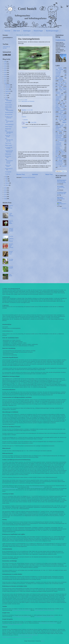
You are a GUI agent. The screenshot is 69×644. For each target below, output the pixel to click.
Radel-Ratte (59, 136)
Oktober (7, 89)
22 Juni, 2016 (33, 122)
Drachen (64, 82)
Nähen (65, 121)
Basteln (58, 76)
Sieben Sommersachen (9, 110)
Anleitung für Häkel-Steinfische (11, 230)
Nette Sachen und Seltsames (28, 101)
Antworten (24, 117)
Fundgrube (8, 174)
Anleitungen (27, 31)
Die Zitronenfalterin (62, 180)
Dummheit (58, 85)
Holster (63, 102)
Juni (6, 98)
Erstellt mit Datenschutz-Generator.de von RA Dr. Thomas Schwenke (17, 637)
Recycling (58, 137)
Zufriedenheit (8, 154)
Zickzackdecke (59, 165)
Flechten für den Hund (11, 253)
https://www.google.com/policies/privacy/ (21, 610)
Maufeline (24, 110)
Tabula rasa (64, 154)
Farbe (60, 86)
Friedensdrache (9, 105)
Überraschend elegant (11, 222)
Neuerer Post (21, 174)
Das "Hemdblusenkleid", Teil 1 (9, 140)
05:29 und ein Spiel (8, 157)
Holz (57, 103)
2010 (5, 199)
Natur (64, 122)
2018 (5, 79)
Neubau (57, 129)
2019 (5, 77)
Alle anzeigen (64, 208)
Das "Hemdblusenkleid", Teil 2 (9, 132)
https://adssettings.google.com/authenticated (44, 610)
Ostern (65, 130)
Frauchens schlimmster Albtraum (11, 239)
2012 (5, 194)
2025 (5, 64)
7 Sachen (59, 68)
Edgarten (59, 203)
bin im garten (60, 186)
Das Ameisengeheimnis (9, 121)
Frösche (61, 91)
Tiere (59, 156)
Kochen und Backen (61, 110)
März (7, 181)
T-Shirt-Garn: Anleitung (11, 215)
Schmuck (58, 147)
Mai (6, 177)
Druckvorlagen (38, 31)
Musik (57, 121)
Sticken (63, 151)
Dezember (8, 85)
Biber (65, 77)
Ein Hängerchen (9, 115)
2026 (5, 62)
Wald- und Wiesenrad (61, 159)
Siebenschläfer (8, 107)
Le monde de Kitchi (62, 193)
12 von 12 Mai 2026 (61, 194)
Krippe (61, 112)
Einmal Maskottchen (9, 100)
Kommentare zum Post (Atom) (28, 177)
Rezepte (57, 142)
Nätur (63, 124)
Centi (27, 122)
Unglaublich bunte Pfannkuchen (9, 151)
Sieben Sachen (8, 127)
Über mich (17, 31)
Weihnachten (59, 162)
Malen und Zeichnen (61, 115)
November (8, 87)
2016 (5, 83)
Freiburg (64, 88)
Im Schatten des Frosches (9, 148)
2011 (5, 196)
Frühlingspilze (8, 172)
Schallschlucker (59, 146)
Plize (64, 133)
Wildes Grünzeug (61, 199)
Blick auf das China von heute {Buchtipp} (62, 182)
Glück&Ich (61, 95)
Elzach (65, 85)
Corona (61, 81)
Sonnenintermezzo (9, 124)
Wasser (60, 160)
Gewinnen (58, 94)
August (7, 93)
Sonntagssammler (11, 260)
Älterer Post (49, 174)
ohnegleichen (58, 130)
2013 (5, 192)
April (6, 179)
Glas (65, 94)
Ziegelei (57, 166)
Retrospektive (61, 140)
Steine (57, 151)
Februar (7, 183)
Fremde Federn (63, 89)
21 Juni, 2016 (30, 110)
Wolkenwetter (8, 103)
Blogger (43, 641)
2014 (5, 190)
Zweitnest (64, 166)
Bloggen (61, 78)
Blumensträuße (60, 79)
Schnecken (58, 149)
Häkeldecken (58, 98)
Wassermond (8, 129)
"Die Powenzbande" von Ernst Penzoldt (9, 161)
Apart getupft (10, 275)
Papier (60, 132)
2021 (5, 72)
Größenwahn (58, 96)
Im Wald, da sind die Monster (9, 117)
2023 (5, 68)
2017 (5, 81)
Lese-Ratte (59, 113)
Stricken (57, 153)
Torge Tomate (8, 143)
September (8, 91)
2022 (5, 70)
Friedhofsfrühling (60, 40)
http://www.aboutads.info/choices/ (37, 487)
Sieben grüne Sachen (8, 166)
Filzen (57, 88)
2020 (5, 75)
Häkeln (57, 99)
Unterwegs (58, 158)
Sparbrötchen (59, 150)
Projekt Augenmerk (60, 134)
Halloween (58, 101)
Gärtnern (58, 92)
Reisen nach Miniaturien (61, 139)
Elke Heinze (60, 198)
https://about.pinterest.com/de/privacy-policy (28, 635)
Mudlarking (61, 119)
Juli (6, 95)
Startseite (7, 31)
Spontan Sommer (9, 112)
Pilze (57, 133)
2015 (5, 188)
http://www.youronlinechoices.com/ (10, 488)
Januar (7, 185)
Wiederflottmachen (59, 163)
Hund (61, 103)
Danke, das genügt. (8, 136)
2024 (5, 66)
